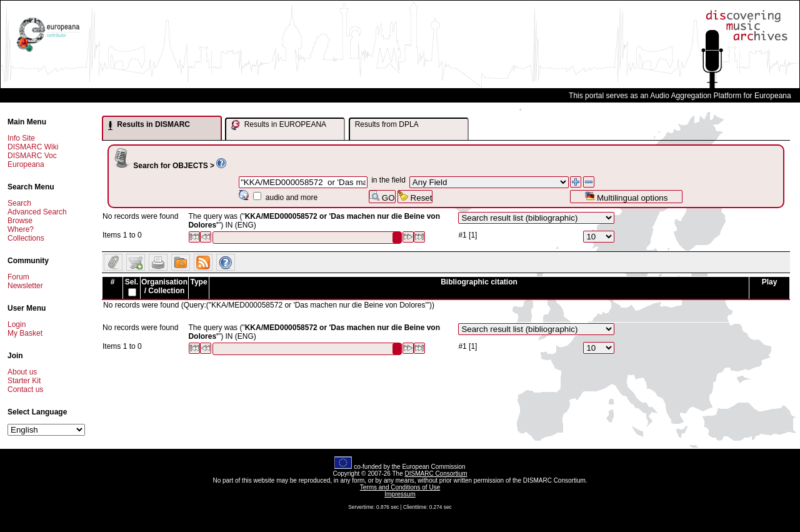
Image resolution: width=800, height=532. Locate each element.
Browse (20, 221)
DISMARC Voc (32, 156)
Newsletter (25, 286)
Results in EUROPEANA (279, 125)
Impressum (400, 494)
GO (382, 197)
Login (17, 324)
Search (19, 203)
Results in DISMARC (149, 125)
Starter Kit (24, 381)
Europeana (26, 164)
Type (198, 282)
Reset (415, 197)
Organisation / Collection (164, 286)
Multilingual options (626, 197)
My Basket (25, 333)
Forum (18, 277)
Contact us (25, 389)
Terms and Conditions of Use (400, 487)
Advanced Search (37, 212)
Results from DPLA (387, 124)
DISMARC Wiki (33, 147)
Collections (26, 238)
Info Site (21, 138)
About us (22, 372)
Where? (21, 229)
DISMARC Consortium (436, 474)
